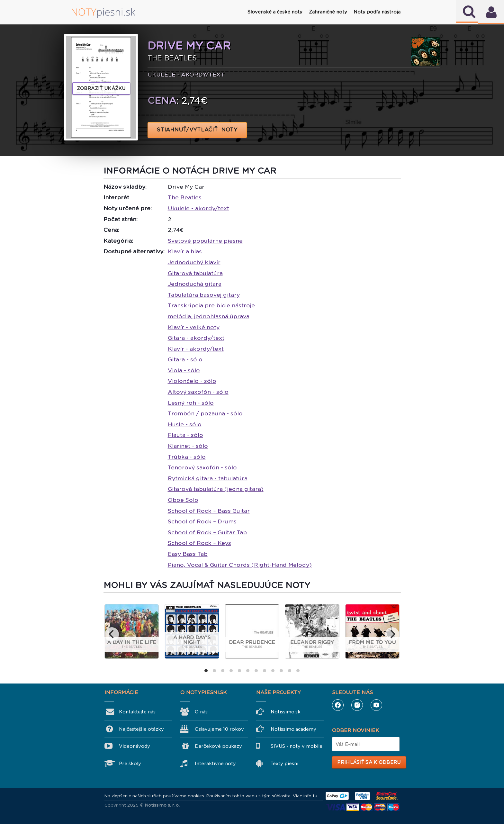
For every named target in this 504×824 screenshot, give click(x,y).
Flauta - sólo (185, 435)
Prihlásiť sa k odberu (369, 762)
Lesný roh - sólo (191, 403)
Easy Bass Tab (188, 554)
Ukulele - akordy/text (198, 208)
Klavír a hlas (185, 251)
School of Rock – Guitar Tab (207, 532)
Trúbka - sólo (187, 457)
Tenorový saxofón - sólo (202, 467)
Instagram (357, 705)
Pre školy (130, 764)
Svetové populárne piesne (205, 241)
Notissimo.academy (293, 729)
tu (315, 796)
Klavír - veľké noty (194, 327)
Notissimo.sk (286, 712)
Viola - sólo (184, 370)
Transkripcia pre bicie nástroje (211, 305)
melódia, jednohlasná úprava (209, 316)
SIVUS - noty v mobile (297, 746)
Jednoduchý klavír (194, 262)
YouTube (376, 705)
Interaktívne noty (215, 764)
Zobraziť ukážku (101, 88)
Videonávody (135, 746)
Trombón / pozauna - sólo (205, 413)
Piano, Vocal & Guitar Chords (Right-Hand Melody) (240, 565)
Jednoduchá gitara (195, 284)
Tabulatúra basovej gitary (204, 295)
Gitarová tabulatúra (195, 273)
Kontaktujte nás (137, 712)
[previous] (112, 634)
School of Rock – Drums (202, 521)
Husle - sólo (185, 424)
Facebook (338, 705)
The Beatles (185, 197)
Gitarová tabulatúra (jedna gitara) (216, 489)
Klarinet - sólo (188, 446)
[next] (392, 634)
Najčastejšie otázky (141, 729)
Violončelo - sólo (192, 381)
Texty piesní (284, 764)
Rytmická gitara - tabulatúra (208, 478)
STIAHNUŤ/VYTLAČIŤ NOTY (197, 130)
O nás (201, 712)
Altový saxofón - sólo (198, 392)
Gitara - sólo (185, 359)
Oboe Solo (183, 500)
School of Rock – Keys (199, 543)
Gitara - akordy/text (196, 338)
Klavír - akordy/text (196, 349)
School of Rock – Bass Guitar (209, 511)
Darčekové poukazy (218, 746)
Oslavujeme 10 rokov (219, 729)
